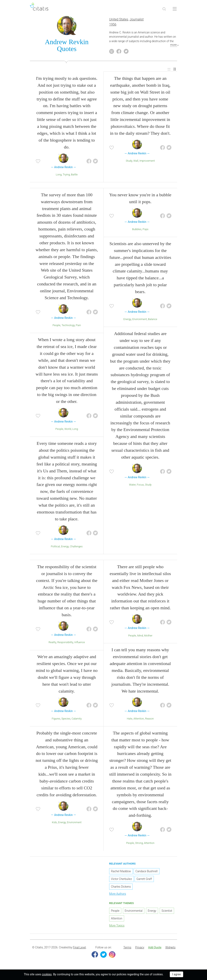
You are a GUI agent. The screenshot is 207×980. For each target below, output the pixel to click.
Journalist (137, 21)
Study (129, 163)
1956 (113, 26)
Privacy (140, 949)
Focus (140, 487)
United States (119, 21)
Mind (140, 637)
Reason (149, 720)
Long (59, 176)
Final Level (79, 949)
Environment (139, 321)
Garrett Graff (144, 881)
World (68, 431)
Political (55, 548)
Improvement (147, 163)
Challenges (76, 548)
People (57, 327)
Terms (127, 949)
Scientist (167, 913)
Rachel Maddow (121, 873)
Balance (153, 321)
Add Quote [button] (155, 949)
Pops (145, 231)
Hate (129, 720)
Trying (66, 176)
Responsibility (65, 644)
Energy (65, 548)
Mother (148, 637)
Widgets (170, 949)
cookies (47, 974)
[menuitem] (169, 71)
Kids (54, 824)
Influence (80, 644)
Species (66, 720)
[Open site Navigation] (175, 9)
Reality (52, 644)
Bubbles (137, 231)
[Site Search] (164, 9)
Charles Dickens (121, 888)
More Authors (118, 896)
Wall (136, 163)
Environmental (134, 913)
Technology (68, 327)
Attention (139, 720)
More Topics (117, 927)
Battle (74, 176)
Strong (139, 845)
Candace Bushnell (147, 873)
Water (132, 487)
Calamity (77, 720)
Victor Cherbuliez (121, 881)
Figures (56, 720)
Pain (78, 327)
